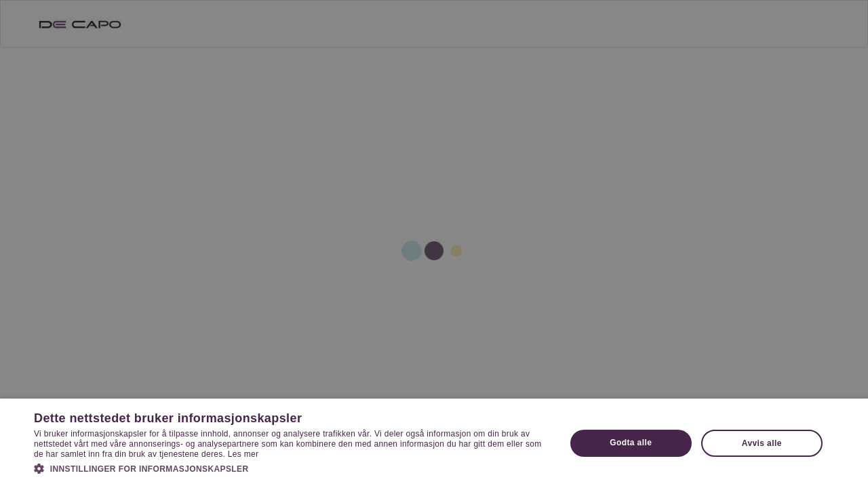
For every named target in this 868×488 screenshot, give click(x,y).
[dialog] (434, 244)
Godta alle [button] (631, 443)
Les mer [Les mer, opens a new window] (243, 454)
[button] (292, 468)
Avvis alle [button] (762, 443)
